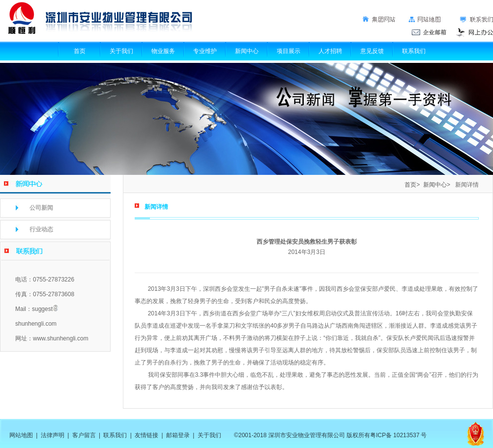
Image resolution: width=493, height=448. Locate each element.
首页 (80, 51)
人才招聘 (330, 51)
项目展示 (289, 51)
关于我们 (121, 51)
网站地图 (21, 435)
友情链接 (146, 435)
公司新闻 (41, 208)
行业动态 (41, 229)
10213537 (406, 435)
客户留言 (84, 435)
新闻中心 (247, 51)
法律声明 (53, 435)
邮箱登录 (178, 435)
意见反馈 (372, 51)
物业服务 (163, 51)
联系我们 (414, 51)
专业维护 (205, 51)
